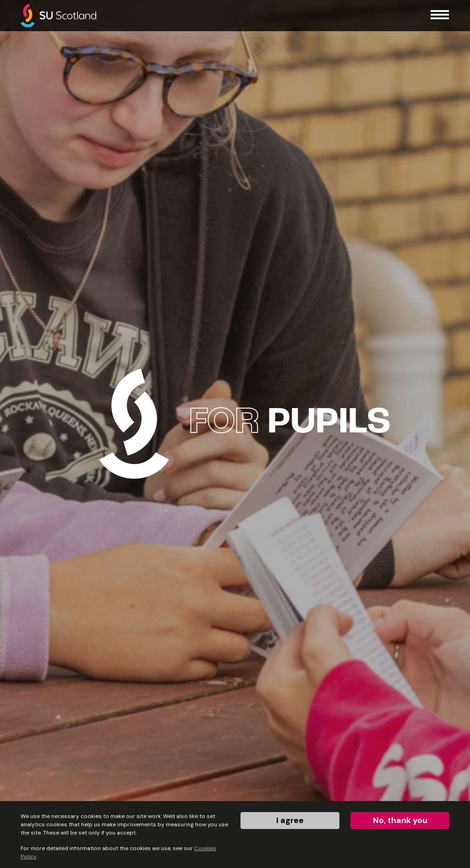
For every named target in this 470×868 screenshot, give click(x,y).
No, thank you (400, 820)
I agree (290, 820)
